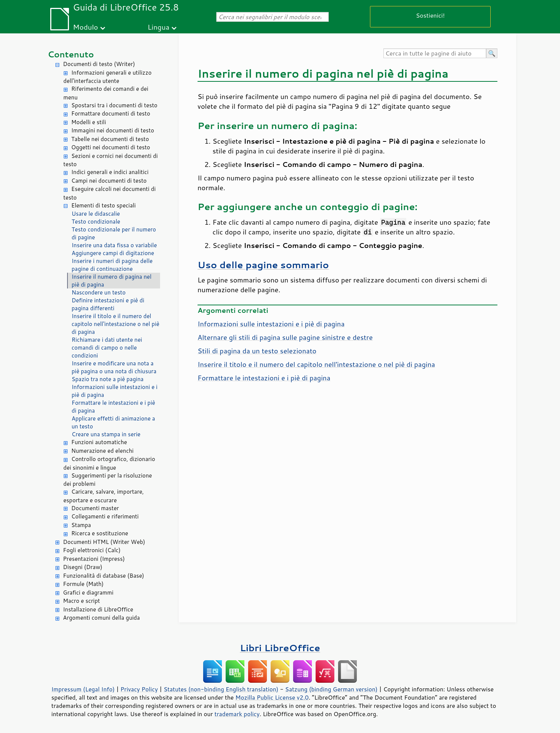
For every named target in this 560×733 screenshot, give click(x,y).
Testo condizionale (96, 222)
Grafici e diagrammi (88, 593)
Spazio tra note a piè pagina (108, 379)
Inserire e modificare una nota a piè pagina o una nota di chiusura (114, 367)
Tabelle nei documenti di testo (110, 139)
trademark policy (237, 714)
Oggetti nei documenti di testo (111, 147)
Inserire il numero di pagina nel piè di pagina (112, 281)
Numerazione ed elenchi (102, 451)
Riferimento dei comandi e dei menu (106, 93)
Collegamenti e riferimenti (105, 516)
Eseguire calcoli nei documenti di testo (109, 193)
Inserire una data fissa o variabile (114, 245)
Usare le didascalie (96, 214)
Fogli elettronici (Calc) (92, 550)
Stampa (81, 525)
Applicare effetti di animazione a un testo (113, 422)
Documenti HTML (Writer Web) (104, 542)
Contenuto (71, 54)
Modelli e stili (89, 122)
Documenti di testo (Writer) (99, 64)
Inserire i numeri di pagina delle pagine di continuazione (112, 265)
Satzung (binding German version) (332, 689)
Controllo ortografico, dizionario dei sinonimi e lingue (109, 463)
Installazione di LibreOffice (98, 609)
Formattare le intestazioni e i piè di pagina (113, 407)
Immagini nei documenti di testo (113, 130)
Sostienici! (430, 15)
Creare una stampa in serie (106, 434)
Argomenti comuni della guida (101, 618)
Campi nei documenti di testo (109, 181)
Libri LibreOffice (280, 648)
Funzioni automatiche (99, 442)
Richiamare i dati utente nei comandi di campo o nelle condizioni (107, 348)
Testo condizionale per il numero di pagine (114, 233)
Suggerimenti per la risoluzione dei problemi (108, 480)
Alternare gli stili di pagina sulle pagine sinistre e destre (285, 337)
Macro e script (82, 601)
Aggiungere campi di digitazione (113, 253)
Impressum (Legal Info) (83, 689)
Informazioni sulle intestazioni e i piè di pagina (115, 391)
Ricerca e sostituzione (100, 533)
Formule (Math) (83, 584)
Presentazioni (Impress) (94, 559)
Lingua (159, 27)
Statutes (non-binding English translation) (221, 689)
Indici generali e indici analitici (110, 172)
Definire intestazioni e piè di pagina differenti (108, 304)
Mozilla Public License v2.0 (272, 697)
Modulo (85, 27)
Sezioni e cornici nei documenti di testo (111, 160)
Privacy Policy (139, 689)
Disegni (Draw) (83, 567)
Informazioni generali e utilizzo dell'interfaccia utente (107, 77)
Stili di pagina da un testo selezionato (257, 351)
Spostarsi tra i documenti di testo (114, 105)
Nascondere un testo (99, 292)
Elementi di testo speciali (103, 205)
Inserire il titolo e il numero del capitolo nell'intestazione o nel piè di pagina (115, 324)
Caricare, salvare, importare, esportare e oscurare (104, 496)
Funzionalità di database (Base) (103, 576)
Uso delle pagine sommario (263, 265)
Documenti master (95, 508)
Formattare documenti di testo (111, 113)
